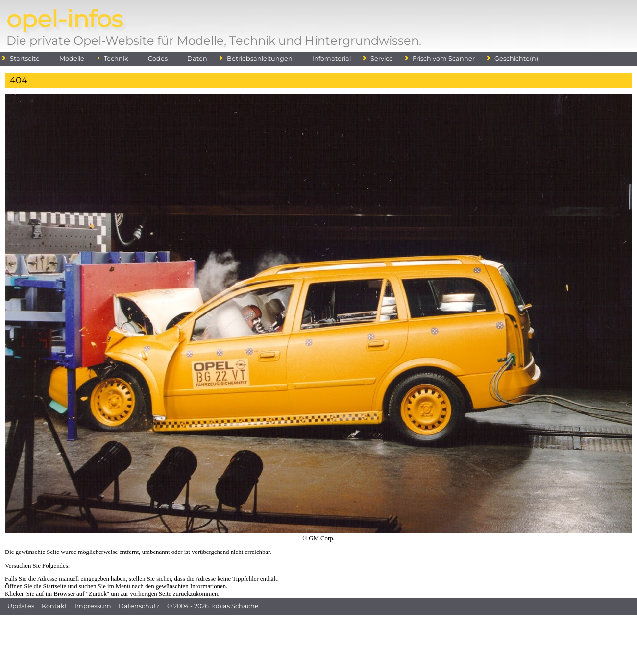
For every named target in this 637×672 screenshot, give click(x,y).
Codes (158, 59)
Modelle (72, 59)
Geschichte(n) (516, 59)
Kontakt (54, 606)
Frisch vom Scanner (444, 59)
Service (382, 59)
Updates (21, 606)
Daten (197, 59)
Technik (116, 59)
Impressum (93, 606)
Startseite (25, 59)
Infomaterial (331, 59)
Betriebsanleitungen (260, 59)
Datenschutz (139, 606)
